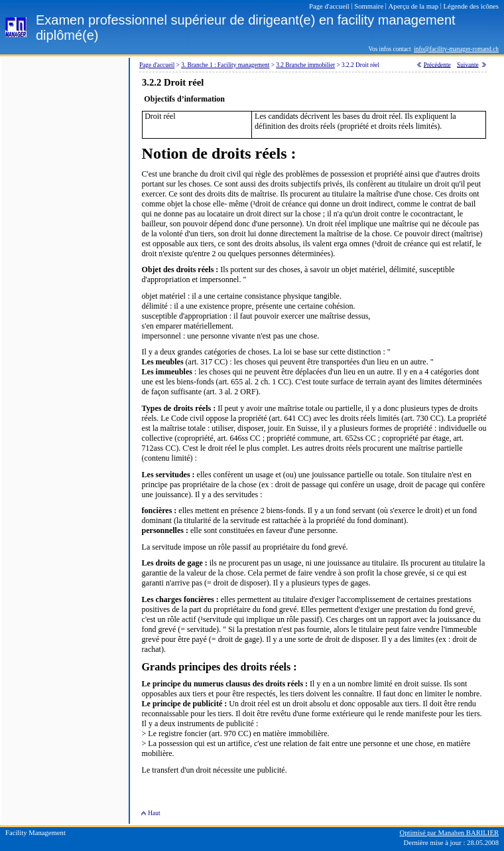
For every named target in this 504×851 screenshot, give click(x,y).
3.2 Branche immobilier (305, 65)
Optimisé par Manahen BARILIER (449, 833)
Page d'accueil (157, 65)
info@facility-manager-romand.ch (456, 49)
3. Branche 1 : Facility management (225, 65)
